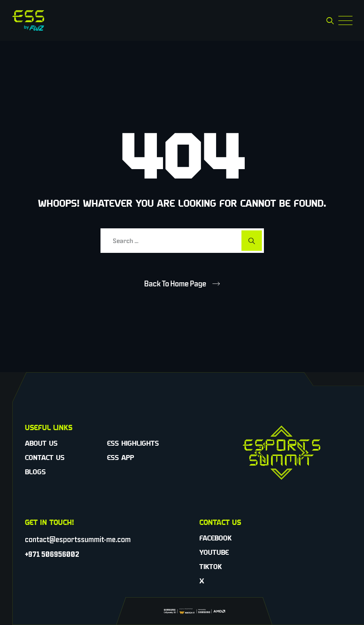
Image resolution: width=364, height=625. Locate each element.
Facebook (215, 538)
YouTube (214, 552)
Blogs (35, 472)
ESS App (121, 458)
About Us (41, 443)
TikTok (211, 567)
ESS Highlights (133, 443)
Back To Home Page (175, 283)
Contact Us (45, 458)
